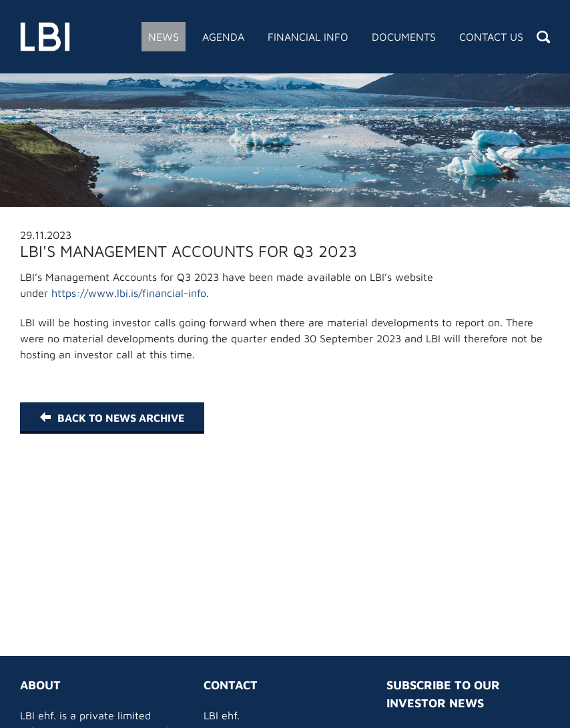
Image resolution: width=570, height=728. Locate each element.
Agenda (223, 37)
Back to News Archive (112, 418)
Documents (404, 37)
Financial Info (308, 37)
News (164, 37)
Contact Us (491, 37)
